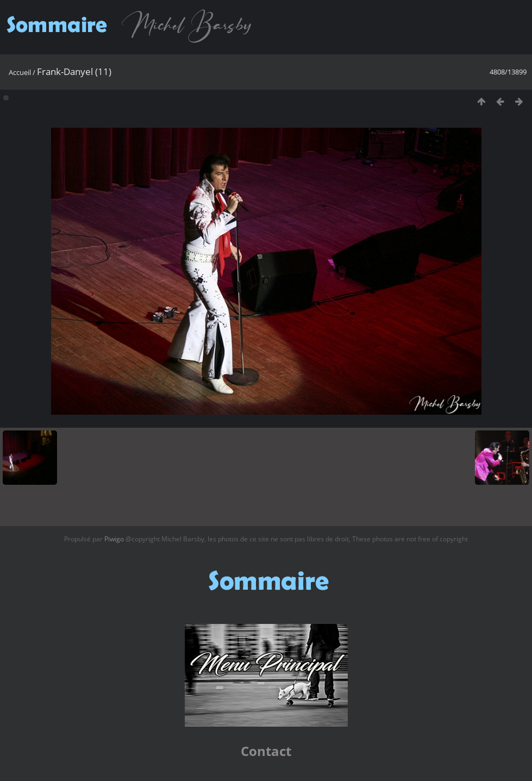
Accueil (20, 72)
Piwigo (114, 539)
